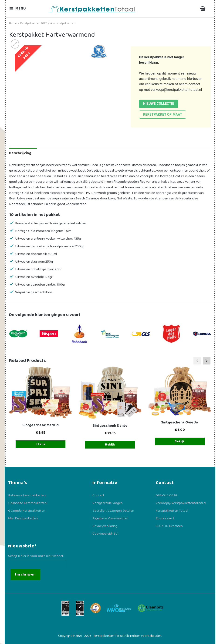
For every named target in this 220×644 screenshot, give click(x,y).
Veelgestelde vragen (108, 503)
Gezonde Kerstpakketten (27, 511)
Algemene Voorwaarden (110, 518)
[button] (207, 361)
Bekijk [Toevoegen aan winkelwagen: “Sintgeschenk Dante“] (110, 445)
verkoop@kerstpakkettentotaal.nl (176, 90)
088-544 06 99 (167, 495)
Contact (98, 495)
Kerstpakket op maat (163, 114)
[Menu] (20, 9)
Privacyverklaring (105, 526)
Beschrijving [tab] (20, 153)
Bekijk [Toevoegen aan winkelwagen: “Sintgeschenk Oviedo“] (180, 441)
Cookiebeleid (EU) (105, 534)
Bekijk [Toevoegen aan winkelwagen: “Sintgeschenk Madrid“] (41, 444)
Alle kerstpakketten (63, 23)
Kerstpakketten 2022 (34, 23)
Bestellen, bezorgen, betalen (113, 511)
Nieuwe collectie (159, 104)
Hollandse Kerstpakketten (27, 503)
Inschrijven (25, 574)
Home (13, 23)
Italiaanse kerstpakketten (27, 495)
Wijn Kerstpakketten (23, 518)
